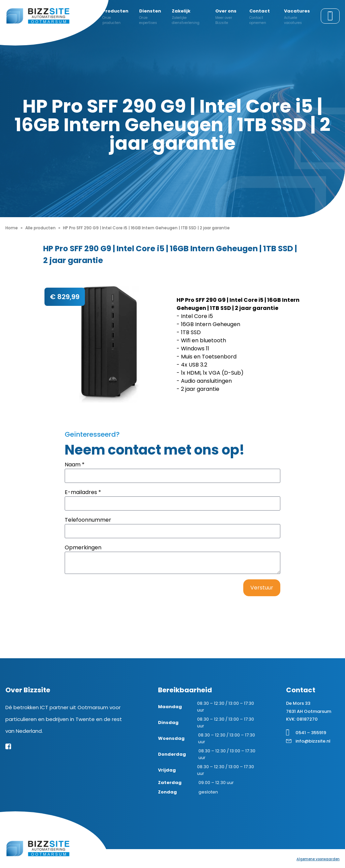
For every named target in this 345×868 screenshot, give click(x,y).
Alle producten (40, 228)
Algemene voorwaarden (318, 859)
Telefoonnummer (88, 520)
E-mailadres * (83, 492)
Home (12, 228)
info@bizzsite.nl (313, 741)
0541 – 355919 (311, 733)
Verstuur (262, 588)
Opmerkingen (83, 547)
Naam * (75, 465)
